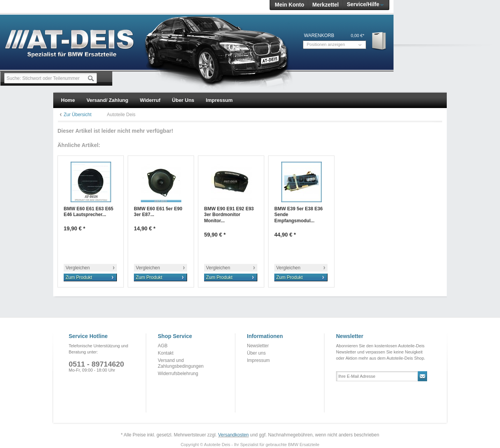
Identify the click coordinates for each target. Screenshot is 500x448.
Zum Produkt (79, 277)
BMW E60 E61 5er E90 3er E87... (158, 212)
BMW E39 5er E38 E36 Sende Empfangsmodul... (298, 215)
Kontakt (166, 353)
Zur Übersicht (78, 115)
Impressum (258, 360)
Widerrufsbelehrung (178, 374)
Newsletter (258, 346)
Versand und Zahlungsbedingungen (181, 363)
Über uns (256, 353)
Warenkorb (379, 41)
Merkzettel (325, 5)
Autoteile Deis (121, 115)
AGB (163, 346)
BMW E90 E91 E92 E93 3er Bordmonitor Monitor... (229, 215)
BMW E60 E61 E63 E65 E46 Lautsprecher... (89, 212)
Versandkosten (233, 435)
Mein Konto (289, 5)
